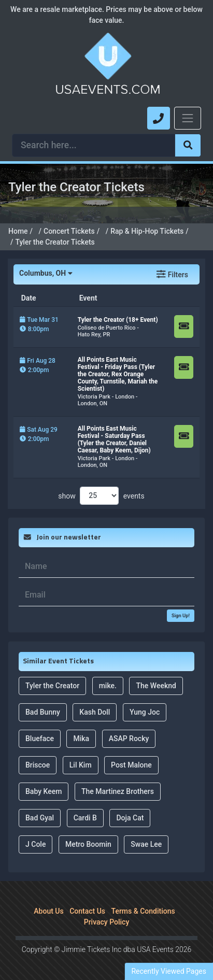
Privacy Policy (107, 922)
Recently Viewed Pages (169, 971)
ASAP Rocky (129, 738)
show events (101, 496)
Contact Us (87, 911)
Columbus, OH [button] (46, 273)
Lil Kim (81, 765)
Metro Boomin (88, 844)
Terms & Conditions (143, 911)
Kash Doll (95, 712)
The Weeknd (156, 686)
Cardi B (85, 818)
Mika (81, 738)
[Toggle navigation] (188, 118)
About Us (48, 911)
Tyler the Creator (52, 686)
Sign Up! (181, 615)
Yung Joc (145, 712)
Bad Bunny (43, 712)
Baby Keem (44, 791)
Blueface (40, 738)
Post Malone (131, 765)
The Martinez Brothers (118, 791)
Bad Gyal (40, 818)
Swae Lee (146, 844)
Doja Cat (130, 818)
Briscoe (38, 765)
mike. (108, 686)
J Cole (35, 844)
